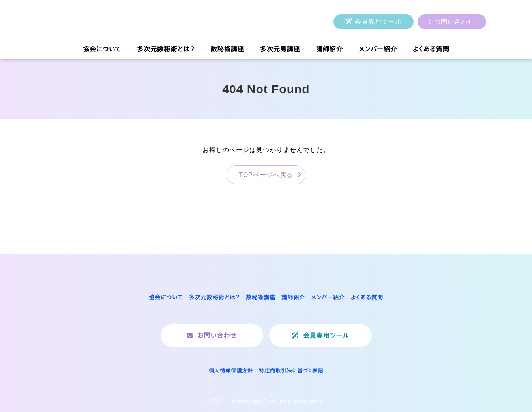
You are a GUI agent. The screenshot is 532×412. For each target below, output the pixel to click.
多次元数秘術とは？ (166, 49)
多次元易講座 (280, 49)
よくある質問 (431, 49)
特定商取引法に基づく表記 (291, 371)
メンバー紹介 (378, 49)
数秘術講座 (228, 49)
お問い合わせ (454, 22)
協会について (102, 49)
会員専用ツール (378, 22)
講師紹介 (330, 49)
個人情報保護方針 (231, 371)
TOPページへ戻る (266, 175)
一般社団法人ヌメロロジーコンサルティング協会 (127, 22)
